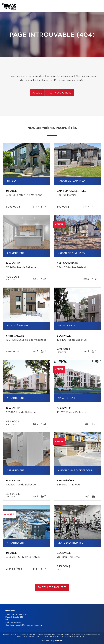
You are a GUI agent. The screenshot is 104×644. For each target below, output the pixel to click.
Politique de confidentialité (29, 637)
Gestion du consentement (76, 637)
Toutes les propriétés (52, 587)
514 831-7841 (16, 622)
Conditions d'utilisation (53, 637)
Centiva (58, 641)
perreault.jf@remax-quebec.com (28, 625)
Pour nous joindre (60, 93)
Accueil (37, 93)
